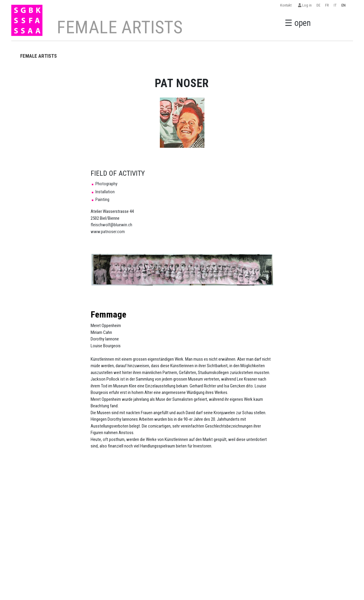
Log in (305, 5)
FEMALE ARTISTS (38, 56)
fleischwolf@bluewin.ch (111, 225)
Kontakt (287, 5)
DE (318, 5)
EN (343, 5)
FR (327, 5)
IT (335, 5)
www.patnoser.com (108, 232)
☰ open (298, 22)
